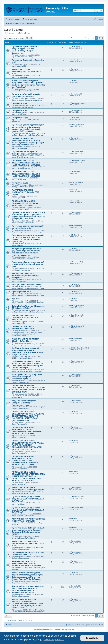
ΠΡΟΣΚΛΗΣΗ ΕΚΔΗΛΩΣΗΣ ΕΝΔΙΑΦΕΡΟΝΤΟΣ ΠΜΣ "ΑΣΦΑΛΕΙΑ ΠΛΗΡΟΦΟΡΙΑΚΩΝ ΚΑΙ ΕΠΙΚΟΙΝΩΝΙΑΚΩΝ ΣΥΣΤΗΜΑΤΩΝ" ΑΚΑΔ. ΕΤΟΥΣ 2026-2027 (28, 445)
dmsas (20, 207)
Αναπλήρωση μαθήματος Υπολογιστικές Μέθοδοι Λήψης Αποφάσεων (25, 276)
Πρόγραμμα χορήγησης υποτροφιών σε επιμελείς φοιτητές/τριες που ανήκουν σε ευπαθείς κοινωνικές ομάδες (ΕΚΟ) (28, 238)
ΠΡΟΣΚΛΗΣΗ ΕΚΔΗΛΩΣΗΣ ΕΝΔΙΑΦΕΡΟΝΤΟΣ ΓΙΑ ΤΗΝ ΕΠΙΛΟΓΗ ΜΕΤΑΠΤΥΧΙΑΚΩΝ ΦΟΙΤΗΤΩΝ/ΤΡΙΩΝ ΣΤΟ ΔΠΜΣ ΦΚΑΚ (28, 389)
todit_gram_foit (23, 133)
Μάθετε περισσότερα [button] (54, 640)
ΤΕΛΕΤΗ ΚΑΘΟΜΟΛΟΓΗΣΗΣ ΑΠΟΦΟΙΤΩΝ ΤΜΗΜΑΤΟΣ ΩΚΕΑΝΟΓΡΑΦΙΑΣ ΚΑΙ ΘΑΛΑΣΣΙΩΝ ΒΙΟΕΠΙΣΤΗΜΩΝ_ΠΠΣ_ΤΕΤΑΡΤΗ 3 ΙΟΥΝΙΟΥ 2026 (28, 604)
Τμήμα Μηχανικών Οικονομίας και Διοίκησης (27, 100)
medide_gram (20, 321)
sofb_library (22, 120)
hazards (21, 394)
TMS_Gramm (23, 185)
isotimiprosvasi (23, 331)
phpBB (49, 630)
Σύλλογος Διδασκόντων (22, 270)
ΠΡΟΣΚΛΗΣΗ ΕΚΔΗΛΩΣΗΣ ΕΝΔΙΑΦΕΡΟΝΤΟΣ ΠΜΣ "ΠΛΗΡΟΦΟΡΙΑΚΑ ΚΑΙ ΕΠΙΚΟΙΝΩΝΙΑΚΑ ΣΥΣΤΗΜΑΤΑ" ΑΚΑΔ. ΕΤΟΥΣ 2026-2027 (26, 461)
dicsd (20, 422)
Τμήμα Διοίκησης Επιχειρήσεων (23, 157)
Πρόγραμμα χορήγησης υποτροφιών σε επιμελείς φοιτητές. (28, 227)
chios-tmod (22, 98)
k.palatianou (22, 230)
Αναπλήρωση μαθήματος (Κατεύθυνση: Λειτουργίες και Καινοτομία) (25, 317)
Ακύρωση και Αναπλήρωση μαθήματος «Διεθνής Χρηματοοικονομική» (24, 403)
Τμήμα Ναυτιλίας (18, 245)
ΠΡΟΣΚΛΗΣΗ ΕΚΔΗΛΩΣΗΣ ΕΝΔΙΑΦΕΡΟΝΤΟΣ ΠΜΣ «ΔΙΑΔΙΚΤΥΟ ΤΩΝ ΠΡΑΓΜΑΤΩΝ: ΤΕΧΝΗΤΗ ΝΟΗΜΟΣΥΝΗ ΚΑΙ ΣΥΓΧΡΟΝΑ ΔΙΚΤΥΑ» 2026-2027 (28, 416)
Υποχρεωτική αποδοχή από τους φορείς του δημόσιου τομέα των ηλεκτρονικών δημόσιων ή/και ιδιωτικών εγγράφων (26, 252)
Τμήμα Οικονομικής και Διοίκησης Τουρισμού (29, 135)
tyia (19, 89)
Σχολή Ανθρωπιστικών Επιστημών (24, 57)
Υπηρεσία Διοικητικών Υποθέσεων (24, 91)
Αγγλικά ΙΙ (16, 299)
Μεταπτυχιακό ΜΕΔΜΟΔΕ (24, 107)
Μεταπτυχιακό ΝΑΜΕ (19, 198)
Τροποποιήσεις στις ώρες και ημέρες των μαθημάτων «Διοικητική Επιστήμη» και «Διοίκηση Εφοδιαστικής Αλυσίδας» (28, 589)
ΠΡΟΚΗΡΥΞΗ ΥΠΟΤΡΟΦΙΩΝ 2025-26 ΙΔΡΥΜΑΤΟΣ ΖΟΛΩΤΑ (28, 553)
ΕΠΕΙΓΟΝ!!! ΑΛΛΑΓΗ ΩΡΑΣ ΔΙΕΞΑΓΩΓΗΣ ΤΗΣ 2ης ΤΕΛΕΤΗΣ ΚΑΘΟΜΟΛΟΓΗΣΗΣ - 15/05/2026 (26, 163)
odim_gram (22, 113)
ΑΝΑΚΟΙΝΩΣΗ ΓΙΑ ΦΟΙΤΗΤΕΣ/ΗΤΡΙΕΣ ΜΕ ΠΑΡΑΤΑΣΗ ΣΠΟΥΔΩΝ (28, 520)
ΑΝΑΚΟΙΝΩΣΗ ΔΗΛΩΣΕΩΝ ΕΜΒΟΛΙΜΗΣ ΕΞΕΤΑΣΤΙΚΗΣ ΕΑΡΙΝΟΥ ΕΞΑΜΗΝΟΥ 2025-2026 (26, 563)
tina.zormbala (23, 268)
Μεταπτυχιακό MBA (19, 323)
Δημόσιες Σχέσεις (26, 358)
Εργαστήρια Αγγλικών (22, 292)
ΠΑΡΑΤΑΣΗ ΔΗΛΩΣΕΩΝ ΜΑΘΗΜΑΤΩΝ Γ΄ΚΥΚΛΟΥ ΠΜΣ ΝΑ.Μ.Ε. (25, 192)
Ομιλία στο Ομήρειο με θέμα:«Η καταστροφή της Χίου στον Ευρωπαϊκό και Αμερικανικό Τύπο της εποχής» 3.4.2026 (28, 351)
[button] (103, 38)
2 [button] (99, 38)
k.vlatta (21, 244)
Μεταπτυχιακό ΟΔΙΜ (19, 114)
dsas (20, 568)
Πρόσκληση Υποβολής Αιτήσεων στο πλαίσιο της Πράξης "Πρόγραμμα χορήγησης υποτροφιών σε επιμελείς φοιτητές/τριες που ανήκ (28, 216)
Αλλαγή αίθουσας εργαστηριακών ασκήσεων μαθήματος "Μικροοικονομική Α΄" (27, 377)
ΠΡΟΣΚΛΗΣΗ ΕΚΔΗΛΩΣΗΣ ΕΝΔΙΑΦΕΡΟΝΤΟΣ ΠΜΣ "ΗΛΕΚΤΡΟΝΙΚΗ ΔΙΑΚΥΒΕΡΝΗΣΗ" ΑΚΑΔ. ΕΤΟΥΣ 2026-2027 (27, 431)
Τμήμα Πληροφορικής (19, 424)
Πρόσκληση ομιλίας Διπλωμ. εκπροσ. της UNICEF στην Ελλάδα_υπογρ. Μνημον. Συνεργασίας (25, 50)
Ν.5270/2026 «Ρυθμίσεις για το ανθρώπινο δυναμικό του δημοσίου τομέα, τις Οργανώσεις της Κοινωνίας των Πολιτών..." (28, 84)
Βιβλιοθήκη (16, 122)
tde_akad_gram (21, 156)
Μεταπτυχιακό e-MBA (19, 66)
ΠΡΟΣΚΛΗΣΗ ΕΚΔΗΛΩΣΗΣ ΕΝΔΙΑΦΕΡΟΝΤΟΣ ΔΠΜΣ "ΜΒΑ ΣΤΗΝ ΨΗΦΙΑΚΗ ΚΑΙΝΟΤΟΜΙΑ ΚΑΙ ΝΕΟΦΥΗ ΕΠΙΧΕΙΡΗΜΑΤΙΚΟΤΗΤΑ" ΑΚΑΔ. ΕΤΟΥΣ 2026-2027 (28, 476)
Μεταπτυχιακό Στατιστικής (21, 209)
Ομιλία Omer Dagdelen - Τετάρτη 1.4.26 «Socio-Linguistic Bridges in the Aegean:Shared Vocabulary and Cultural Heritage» (27, 364)
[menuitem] (30, 19)
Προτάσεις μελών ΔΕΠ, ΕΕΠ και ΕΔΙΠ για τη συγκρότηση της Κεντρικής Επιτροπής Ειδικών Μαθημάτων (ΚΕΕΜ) (28, 531)
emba (20, 64)
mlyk (17, 196)
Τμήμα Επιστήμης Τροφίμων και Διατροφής (27, 232)
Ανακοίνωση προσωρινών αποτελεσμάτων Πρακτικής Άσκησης (28, 489)
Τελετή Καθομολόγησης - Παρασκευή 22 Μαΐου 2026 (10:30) (28, 307)
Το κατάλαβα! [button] (92, 638)
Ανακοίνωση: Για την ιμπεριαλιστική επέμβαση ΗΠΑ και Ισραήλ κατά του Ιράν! (28, 264)
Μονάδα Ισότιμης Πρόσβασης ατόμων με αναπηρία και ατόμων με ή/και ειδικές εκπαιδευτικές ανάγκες (27, 334)
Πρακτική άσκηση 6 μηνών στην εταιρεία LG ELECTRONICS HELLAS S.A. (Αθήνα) (28, 499)
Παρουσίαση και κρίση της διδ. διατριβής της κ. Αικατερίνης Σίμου (27, 153)
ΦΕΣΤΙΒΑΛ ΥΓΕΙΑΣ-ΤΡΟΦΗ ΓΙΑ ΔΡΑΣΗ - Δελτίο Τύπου (26, 340)
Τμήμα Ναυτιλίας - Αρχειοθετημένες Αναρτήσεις (28, 288)
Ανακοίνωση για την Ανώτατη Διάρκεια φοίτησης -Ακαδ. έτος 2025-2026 (28, 543)
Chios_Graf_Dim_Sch (23, 356)
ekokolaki (21, 221)
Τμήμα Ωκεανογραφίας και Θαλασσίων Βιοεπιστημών (28, 611)
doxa (20, 610)
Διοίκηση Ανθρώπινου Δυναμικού (27, 285)
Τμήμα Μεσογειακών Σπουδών (25, 187)
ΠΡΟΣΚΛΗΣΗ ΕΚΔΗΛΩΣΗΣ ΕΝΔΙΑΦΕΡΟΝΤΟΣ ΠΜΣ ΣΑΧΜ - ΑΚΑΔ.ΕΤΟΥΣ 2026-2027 (26, 203)
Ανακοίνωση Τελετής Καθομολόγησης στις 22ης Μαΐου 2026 (27, 71)
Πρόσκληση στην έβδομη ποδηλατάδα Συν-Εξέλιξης (23, 327)
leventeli (21, 55)
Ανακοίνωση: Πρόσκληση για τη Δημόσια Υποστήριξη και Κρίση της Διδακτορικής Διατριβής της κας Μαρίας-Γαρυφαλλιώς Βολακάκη (28, 576)
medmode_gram (24, 106)
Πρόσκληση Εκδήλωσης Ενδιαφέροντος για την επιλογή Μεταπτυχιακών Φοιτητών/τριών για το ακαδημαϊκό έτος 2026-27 (28, 141)
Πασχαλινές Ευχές (20, 103)
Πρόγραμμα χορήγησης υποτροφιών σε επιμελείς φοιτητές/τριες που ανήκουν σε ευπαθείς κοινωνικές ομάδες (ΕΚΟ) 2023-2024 (28, 128)
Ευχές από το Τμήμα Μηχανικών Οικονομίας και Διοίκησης (26, 95)
